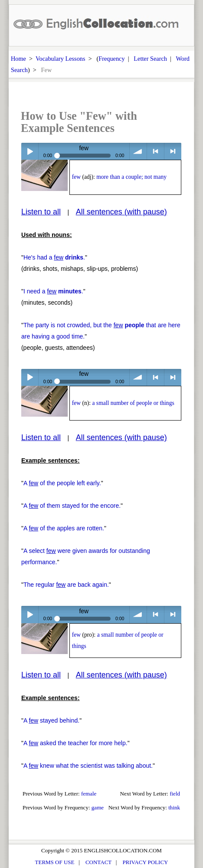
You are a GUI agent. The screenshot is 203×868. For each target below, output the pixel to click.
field (175, 794)
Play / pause (30, 151)
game (98, 807)
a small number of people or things (133, 403)
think (174, 807)
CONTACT (98, 862)
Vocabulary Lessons (61, 59)
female (89, 794)
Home (18, 59)
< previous (156, 151)
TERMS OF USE (55, 862)
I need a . (53, 291)
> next (173, 151)
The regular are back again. (66, 585)
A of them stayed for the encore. (72, 506)
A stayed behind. (51, 720)
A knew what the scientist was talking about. (88, 766)
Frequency (111, 59)
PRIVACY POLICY (145, 862)
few (76, 177)
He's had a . (54, 257)
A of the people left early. (62, 483)
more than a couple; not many (131, 177)
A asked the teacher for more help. (75, 743)
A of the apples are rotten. (64, 528)
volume (138, 151)
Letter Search (150, 59)
